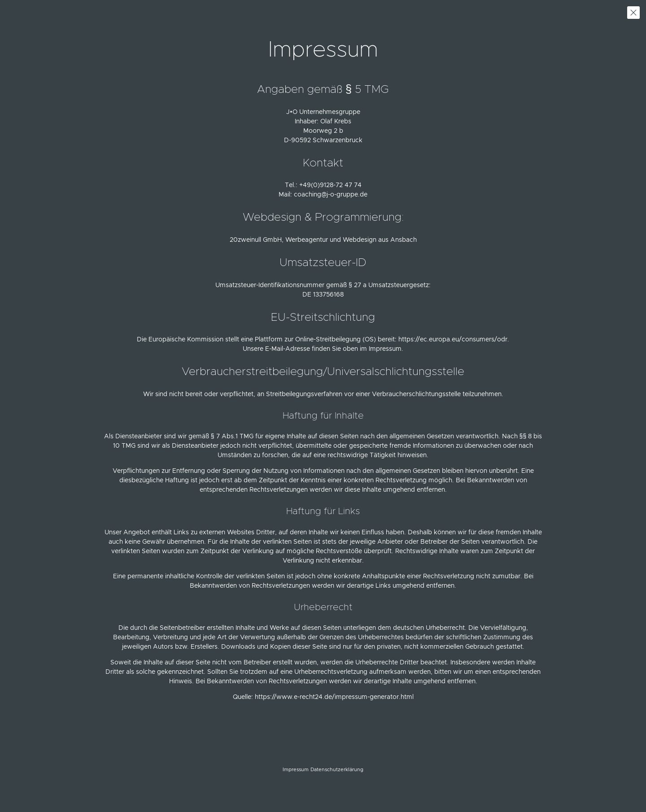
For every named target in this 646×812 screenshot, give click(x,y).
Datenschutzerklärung (337, 770)
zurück (633, 13)
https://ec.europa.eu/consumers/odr (453, 340)
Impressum (296, 770)
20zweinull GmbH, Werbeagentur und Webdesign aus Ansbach (323, 240)
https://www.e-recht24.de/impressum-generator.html (334, 697)
